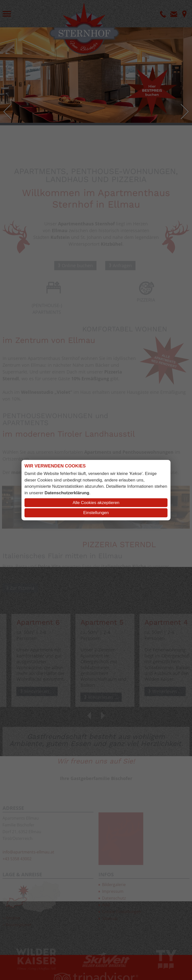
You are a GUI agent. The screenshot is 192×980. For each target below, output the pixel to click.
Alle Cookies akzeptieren (96, 503)
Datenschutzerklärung (67, 493)
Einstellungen (96, 513)
